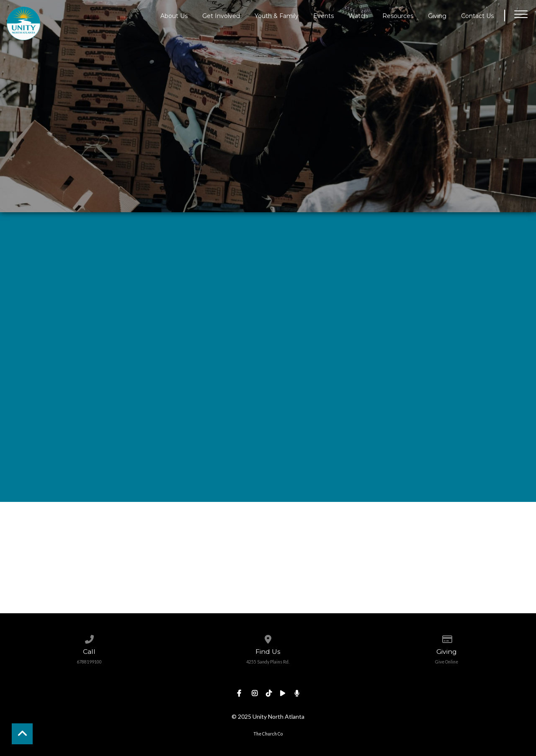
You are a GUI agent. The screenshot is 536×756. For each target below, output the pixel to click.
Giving (437, 15)
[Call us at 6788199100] (89, 638)
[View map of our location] (268, 638)
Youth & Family (277, 15)
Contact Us (477, 15)
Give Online (447, 662)
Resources (398, 15)
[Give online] (447, 638)
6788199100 (89, 662)
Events (323, 15)
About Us (174, 15)
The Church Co (268, 734)
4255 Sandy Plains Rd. (268, 662)
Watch (358, 15)
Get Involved (221, 15)
